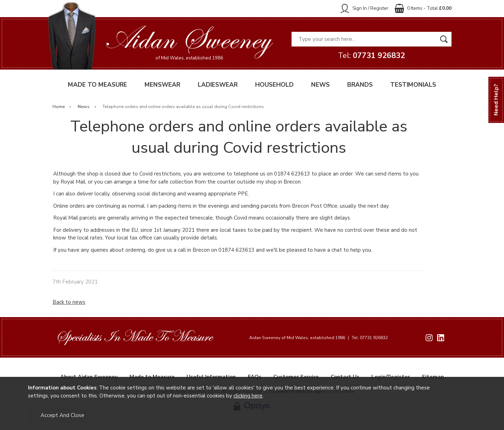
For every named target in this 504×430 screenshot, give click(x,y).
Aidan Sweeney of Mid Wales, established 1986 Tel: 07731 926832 (318, 338)
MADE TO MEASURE (97, 85)
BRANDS (360, 85)
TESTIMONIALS (413, 85)
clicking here (248, 396)
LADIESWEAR (218, 85)
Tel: (372, 56)
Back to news (69, 302)
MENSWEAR (162, 85)
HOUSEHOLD (274, 85)
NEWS (320, 85)
